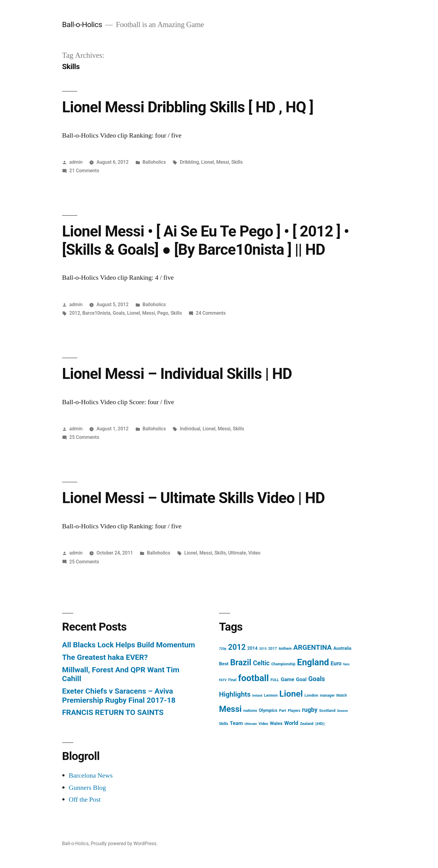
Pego (163, 313)
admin (76, 162)
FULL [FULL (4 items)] (275, 680)
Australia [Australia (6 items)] (342, 648)
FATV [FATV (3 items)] (223, 680)
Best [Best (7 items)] (224, 664)
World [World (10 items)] (291, 723)
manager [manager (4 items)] (327, 695)
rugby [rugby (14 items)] (310, 710)
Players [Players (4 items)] (294, 711)
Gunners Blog (87, 788)
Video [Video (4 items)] (263, 724)
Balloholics (154, 162)
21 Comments (84, 171)
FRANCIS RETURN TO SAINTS (113, 712)
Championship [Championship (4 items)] (283, 664)
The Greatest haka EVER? (105, 657)
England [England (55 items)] (313, 662)
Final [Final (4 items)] (233, 680)
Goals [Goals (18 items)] (316, 679)
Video (254, 553)
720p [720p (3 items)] (223, 649)
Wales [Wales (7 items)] (276, 723)
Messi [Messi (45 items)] (230, 709)
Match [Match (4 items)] (342, 695)
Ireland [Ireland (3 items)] (257, 696)
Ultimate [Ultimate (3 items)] (251, 724)
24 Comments (211, 313)
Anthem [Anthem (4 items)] (285, 649)
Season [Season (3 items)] (342, 711)
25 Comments (84, 437)
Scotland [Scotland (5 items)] (327, 710)
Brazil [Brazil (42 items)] (241, 663)
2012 (75, 313)
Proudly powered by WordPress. (124, 843)
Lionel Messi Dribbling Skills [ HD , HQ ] (188, 107)
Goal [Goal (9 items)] (301, 679)
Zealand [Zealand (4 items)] (307, 724)
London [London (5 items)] (311, 695)
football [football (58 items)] (254, 678)
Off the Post (85, 800)
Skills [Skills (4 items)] (224, 724)
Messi (223, 162)
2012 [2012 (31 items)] (237, 647)
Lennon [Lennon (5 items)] (271, 695)
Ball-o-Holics (82, 24)
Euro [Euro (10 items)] (336, 663)
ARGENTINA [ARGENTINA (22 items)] (312, 647)
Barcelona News (91, 775)
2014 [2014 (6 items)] (252, 648)
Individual (190, 429)
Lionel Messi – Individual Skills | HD (177, 374)
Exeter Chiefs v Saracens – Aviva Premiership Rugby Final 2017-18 (119, 696)
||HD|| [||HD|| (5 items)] (320, 723)
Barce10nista (96, 313)
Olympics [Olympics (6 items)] (268, 710)
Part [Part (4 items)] (282, 711)
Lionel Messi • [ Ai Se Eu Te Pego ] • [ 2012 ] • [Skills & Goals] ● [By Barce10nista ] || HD (205, 240)
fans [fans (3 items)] (346, 664)
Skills (237, 162)
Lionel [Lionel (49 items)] (291, 694)
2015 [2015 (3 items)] (263, 649)
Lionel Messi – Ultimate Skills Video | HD (193, 498)
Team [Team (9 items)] (236, 723)
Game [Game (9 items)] (288, 679)
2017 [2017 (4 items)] (273, 649)
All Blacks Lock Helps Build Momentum (129, 645)
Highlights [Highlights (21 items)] (235, 694)
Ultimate (237, 553)
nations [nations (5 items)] (250, 710)
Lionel (207, 162)
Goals (119, 313)
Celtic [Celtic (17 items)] (261, 663)
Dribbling (189, 162)
